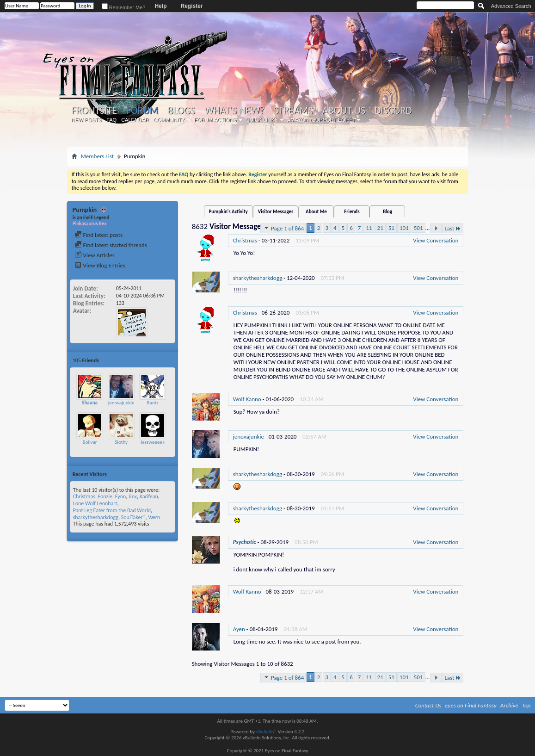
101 (404, 228)
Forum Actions (215, 120)
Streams (293, 111)
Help (160, 6)
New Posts (86, 120)
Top (526, 705)
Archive (509, 705)
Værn (154, 517)
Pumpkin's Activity (228, 212)
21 (380, 228)
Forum (142, 110)
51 (391, 228)
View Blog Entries (100, 265)
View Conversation (436, 240)
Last (453, 228)
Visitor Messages (276, 212)
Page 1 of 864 (283, 228)
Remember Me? (124, 7)
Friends (352, 212)
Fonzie (105, 496)
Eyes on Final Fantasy (471, 705)
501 (418, 228)
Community (169, 120)
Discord (393, 111)
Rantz (153, 403)
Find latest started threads (111, 245)
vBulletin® (266, 732)
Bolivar (90, 442)
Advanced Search (511, 6)
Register (191, 6)
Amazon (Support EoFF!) (321, 120)
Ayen (239, 629)
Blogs (181, 111)
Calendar (135, 120)
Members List (97, 156)
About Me (316, 212)
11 (369, 228)
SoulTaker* (133, 517)
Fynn (121, 496)
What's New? (234, 111)
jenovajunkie (121, 403)
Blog (387, 212)
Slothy (121, 442)
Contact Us (428, 705)
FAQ (111, 120)
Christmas (84, 496)
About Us (344, 111)
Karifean (149, 496)
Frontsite (94, 111)
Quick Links (262, 120)
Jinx (133, 496)
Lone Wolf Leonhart (95, 503)
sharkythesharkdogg (96, 517)
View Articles (95, 255)
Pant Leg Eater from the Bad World (112, 510)
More (167, 360)
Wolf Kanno (247, 399)
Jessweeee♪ (153, 442)
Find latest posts (99, 235)
